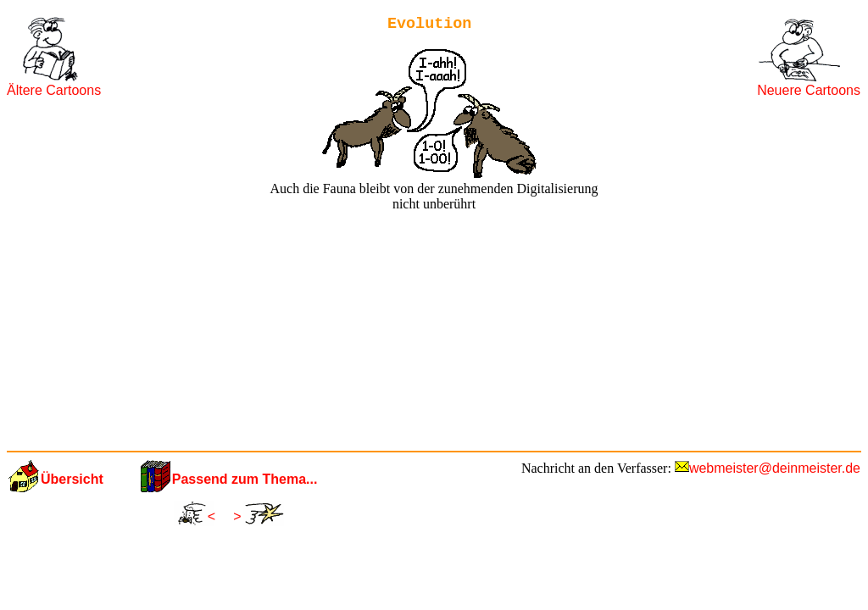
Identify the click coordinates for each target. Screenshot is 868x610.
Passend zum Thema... (245, 479)
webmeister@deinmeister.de (775, 468)
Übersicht (72, 479)
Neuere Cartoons (809, 90)
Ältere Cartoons (54, 90)
